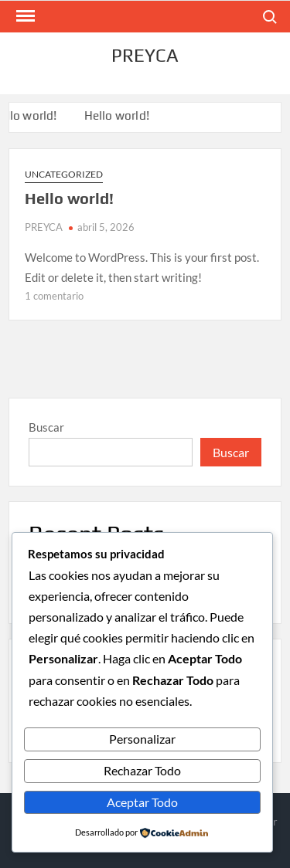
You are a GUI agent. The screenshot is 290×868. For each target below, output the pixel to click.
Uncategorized (64, 174)
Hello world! (119, 115)
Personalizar (142, 739)
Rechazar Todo (142, 770)
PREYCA (145, 55)
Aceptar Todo (142, 802)
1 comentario (54, 296)
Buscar (46, 427)
